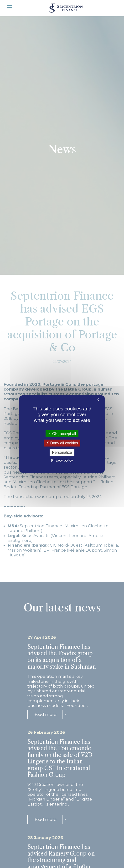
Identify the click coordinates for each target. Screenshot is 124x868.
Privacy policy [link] (62, 460)
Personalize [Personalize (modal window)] (62, 452)
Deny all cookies (62, 443)
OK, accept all (62, 434)
